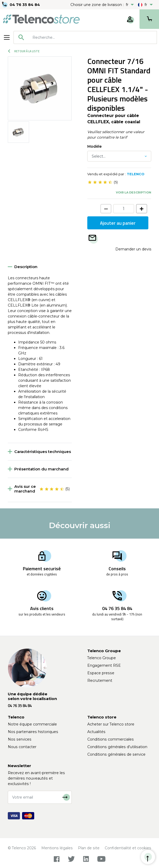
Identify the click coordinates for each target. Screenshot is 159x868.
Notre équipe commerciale (32, 724)
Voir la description (134, 192)
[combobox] (85, 37)
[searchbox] (93, 37)
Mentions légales (57, 848)
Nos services (20, 739)
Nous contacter (22, 747)
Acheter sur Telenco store (111, 724)
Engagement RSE (104, 665)
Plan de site (89, 848)
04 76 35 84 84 (25, 5)
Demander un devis (133, 249)
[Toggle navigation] (7, 37)
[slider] (100, 182)
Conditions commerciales (111, 739)
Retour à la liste (24, 51)
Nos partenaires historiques (33, 732)
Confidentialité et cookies (128, 848)
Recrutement (100, 681)
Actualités (96, 732)
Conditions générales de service (116, 754)
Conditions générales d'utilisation (117, 747)
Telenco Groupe (102, 658)
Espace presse (101, 673)
